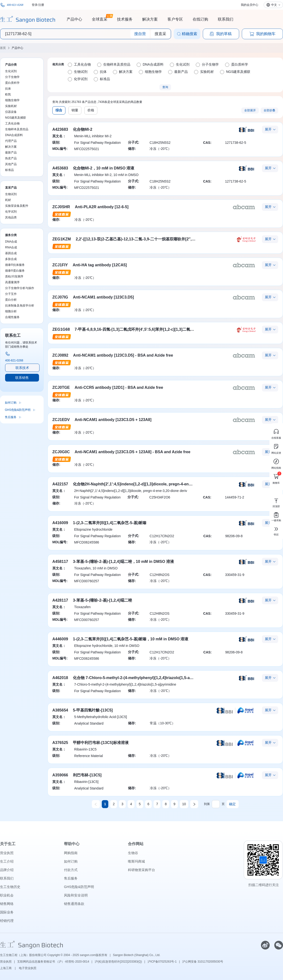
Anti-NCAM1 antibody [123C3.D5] (103, 297)
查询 (165, 87)
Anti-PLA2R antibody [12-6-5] (102, 207)
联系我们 (226, 19)
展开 (268, 129)
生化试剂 (11, 71)
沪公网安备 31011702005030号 (203, 962)
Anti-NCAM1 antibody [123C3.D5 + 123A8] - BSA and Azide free (133, 452)
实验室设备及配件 (17, 206)
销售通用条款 (74, 904)
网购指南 (71, 853)
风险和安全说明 (76, 895)
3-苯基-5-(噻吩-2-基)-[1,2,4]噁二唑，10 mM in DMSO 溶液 (123, 562)
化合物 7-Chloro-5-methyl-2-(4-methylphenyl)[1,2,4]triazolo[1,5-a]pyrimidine (142, 678)
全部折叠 (269, 110)
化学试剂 (11, 212)
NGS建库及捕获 (16, 118)
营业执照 (7, 853)
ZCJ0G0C (61, 452)
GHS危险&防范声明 (18, 410)
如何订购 (11, 403)
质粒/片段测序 (14, 276)
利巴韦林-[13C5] (87, 775)
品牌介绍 (7, 870)
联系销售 (22, 378)
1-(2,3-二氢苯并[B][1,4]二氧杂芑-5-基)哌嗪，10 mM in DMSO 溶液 (131, 639)
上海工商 (6, 968)
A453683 (60, 168)
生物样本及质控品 (17, 129)
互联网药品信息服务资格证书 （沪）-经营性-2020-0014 (53, 962)
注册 (41, 5)
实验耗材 (11, 106)
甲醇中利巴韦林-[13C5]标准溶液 (101, 743)
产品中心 (74, 19)
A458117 (60, 562)
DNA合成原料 (14, 135)
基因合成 (11, 253)
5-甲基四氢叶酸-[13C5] (93, 710)
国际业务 (7, 912)
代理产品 (11, 141)
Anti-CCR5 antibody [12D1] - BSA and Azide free (119, 387)
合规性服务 (12, 317)
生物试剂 (11, 194)
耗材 (8, 200)
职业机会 (7, 895)
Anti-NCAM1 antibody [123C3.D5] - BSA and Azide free (123, 355)
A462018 (60, 678)
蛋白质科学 (12, 83)
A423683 (60, 129)
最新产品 (11, 153)
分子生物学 (12, 77)
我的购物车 (262, 34)
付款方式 (71, 870)
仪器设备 (11, 112)
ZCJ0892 (60, 355)
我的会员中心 (250, 5)
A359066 (60, 775)
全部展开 (250, 110)
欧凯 (8, 94)
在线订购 (200, 19)
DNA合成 (11, 242)
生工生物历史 (10, 887)
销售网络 (7, 904)
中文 (274, 5)
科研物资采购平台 (141, 870)
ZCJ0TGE (61, 387)
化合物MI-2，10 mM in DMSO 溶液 (104, 168)
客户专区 (175, 19)
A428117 (60, 600)
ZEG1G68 (61, 329)
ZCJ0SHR (61, 207)
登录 (35, 5)
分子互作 (11, 294)
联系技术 (22, 368)
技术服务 (125, 19)
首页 (3, 48)
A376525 (60, 743)
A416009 (60, 523)
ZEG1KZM (62, 239)
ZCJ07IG (60, 297)
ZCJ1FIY (60, 265)
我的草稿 (220, 34)
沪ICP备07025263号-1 (162, 962)
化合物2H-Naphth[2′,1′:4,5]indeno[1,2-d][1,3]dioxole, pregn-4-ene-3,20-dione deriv (147, 484)
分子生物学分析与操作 (20, 288)
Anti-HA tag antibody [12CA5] (100, 265)
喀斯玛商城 (136, 861)
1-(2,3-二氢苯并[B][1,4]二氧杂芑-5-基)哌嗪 (110, 523)
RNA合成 (11, 247)
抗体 (8, 89)
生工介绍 (7, 861)
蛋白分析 (11, 300)
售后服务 (11, 417)
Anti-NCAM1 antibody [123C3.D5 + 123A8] (113, 420)
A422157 (60, 484)
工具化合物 (12, 123)
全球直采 (100, 19)
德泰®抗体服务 (15, 265)
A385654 (60, 710)
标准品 (9, 170)
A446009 (60, 639)
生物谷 (133, 853)
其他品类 (11, 217)
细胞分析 (11, 311)
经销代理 (7, 921)
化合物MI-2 (83, 129)
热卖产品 (11, 158)
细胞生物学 (12, 100)
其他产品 (11, 164)
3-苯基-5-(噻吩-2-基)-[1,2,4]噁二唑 (102, 600)
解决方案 (150, 19)
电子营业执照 (28, 968)
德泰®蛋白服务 (15, 271)
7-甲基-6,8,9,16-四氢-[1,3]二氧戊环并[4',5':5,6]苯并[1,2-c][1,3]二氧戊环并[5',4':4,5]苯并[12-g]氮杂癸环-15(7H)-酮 (173, 329)
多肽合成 (11, 259)
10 (184, 804)
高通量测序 (12, 282)
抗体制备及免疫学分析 (20, 306)
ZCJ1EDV (61, 420)
